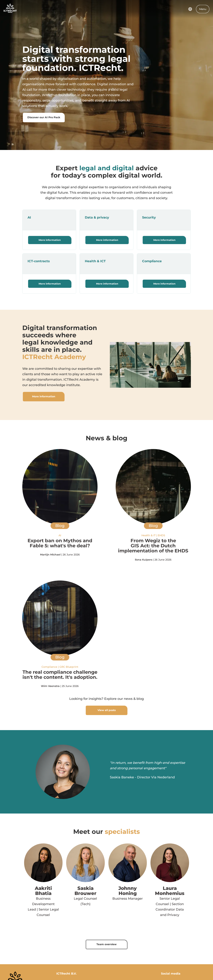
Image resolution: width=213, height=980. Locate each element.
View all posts (107, 710)
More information (50, 240)
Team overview (106, 944)
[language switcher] (190, 9)
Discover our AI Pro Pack (44, 117)
